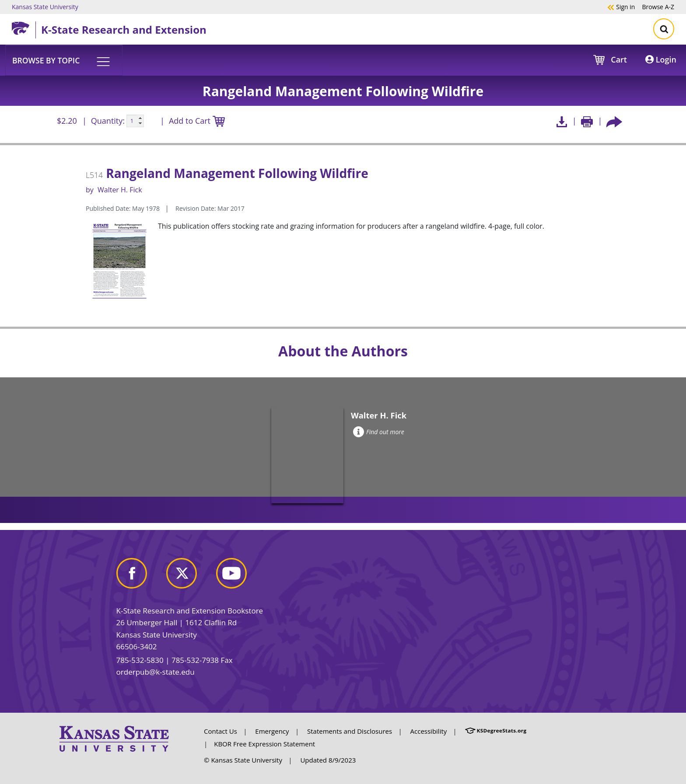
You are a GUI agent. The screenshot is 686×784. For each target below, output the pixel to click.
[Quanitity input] (135, 121)
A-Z (658, 7)
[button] (64, 60)
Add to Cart (197, 121)
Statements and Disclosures (350, 731)
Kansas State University (45, 7)
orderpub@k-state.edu (156, 672)
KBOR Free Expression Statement (264, 744)
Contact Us (220, 731)
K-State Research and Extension (124, 30)
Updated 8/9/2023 (328, 760)
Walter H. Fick (120, 190)
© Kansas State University (243, 760)
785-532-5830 (140, 660)
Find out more (379, 432)
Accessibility (429, 731)
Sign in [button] (621, 7)
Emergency (272, 731)
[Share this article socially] (614, 121)
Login (661, 59)
